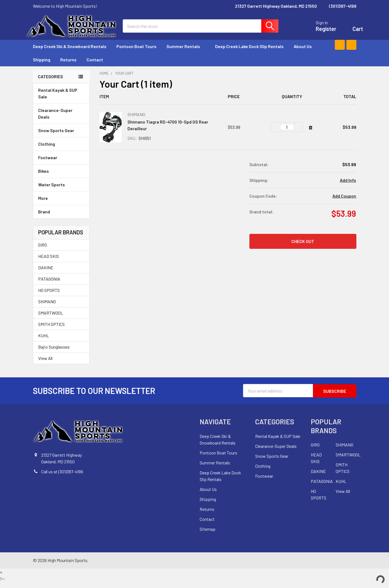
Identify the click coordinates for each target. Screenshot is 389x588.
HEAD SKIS (49, 263)
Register (319, 32)
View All (45, 365)
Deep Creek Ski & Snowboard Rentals (70, 53)
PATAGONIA (49, 285)
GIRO (43, 251)
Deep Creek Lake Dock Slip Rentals (249, 53)
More (61, 205)
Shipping (42, 66)
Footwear (61, 164)
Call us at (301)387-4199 (62, 478)
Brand (61, 218)
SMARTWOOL (51, 319)
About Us (303, 53)
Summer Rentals (186, 53)
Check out (303, 248)
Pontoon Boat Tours (136, 53)
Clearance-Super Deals (55, 120)
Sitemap (207, 535)
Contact (95, 66)
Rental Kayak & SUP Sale (58, 100)
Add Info (348, 187)
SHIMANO (47, 308)
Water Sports (61, 191)
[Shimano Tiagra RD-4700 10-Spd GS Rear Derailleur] (287, 134)
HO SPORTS (49, 297)
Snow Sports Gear (61, 137)
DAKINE (46, 274)
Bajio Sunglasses (54, 353)
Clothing (61, 151)
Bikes (61, 178)
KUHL (44, 342)
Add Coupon (344, 202)
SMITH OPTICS (51, 331)
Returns (68, 66)
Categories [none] (50, 83)
